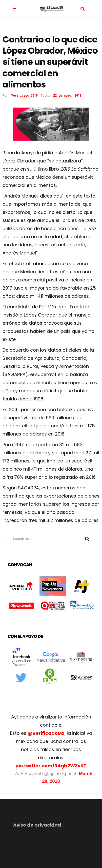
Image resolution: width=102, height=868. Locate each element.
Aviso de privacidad (37, 825)
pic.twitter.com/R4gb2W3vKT (51, 766)
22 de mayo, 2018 (67, 95)
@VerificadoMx (46, 733)
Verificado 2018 (24, 95)
